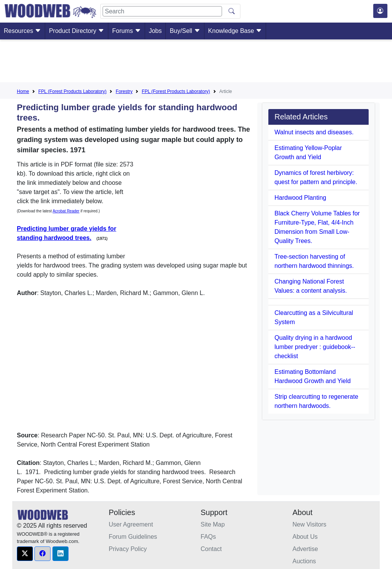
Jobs (155, 31)
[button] (25, 554)
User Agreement (131, 524)
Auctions (304, 561)
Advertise (305, 549)
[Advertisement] (196, 62)
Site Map (213, 524)
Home (23, 91)
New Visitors (310, 524)
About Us (305, 537)
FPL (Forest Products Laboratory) (72, 91)
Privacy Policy (128, 549)
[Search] (162, 11)
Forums (127, 31)
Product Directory (77, 31)
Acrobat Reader (66, 211)
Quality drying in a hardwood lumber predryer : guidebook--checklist (315, 347)
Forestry (124, 91)
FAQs (208, 537)
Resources (22, 31)
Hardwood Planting (300, 198)
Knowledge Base (235, 31)
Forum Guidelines (133, 537)
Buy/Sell (185, 31)
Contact (211, 549)
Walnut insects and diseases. (314, 132)
